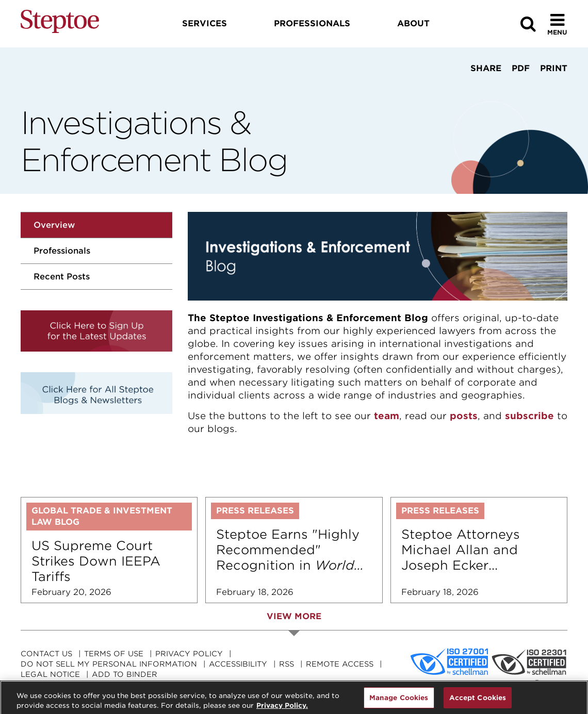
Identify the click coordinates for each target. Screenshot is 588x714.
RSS (287, 664)
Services (205, 23)
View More (294, 616)
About (413, 23)
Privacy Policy (189, 654)
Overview (54, 225)
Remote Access (340, 664)
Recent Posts (62, 277)
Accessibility (238, 664)
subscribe (529, 416)
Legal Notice (50, 674)
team (387, 416)
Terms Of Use (114, 654)
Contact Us (46, 654)
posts (464, 416)
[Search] (528, 24)
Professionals (62, 251)
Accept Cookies (478, 702)
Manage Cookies (399, 702)
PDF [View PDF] (521, 68)
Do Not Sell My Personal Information (109, 664)
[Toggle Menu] (557, 24)
